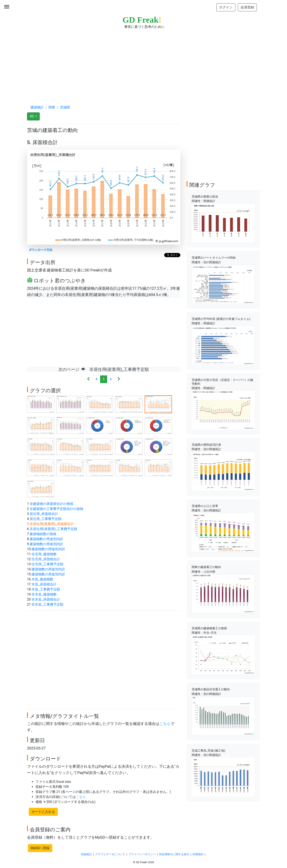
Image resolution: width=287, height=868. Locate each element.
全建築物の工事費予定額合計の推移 (56, 509)
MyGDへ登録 (40, 848)
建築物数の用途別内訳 (46, 539)
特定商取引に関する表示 (174, 854)
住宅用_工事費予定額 (47, 564)
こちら (165, 724)
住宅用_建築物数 (44, 554)
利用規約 (198, 854)
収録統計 (86, 854)
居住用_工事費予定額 (45, 519)
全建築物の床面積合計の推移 (51, 504)
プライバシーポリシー (142, 854)
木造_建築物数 (42, 579)
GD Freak (142, 20)
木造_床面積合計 (44, 584)
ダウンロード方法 (41, 250)
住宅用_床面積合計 (46, 559)
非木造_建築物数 (44, 594)
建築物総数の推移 (43, 534)
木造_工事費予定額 (46, 589)
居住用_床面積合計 (44, 514)
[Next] (119, 379)
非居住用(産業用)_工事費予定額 (53, 529)
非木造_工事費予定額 (47, 604)
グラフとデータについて (110, 854)
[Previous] (88, 379)
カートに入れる (43, 812)
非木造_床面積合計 (46, 599)
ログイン (226, 7)
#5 (32, 116)
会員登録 (247, 7)
